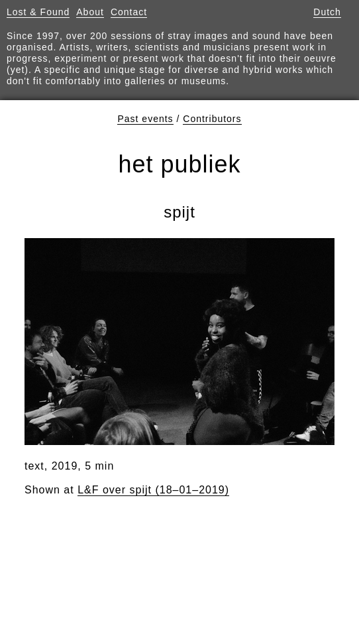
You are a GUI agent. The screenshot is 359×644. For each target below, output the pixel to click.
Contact (129, 12)
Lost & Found (38, 12)
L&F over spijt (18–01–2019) (153, 490)
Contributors (212, 119)
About (90, 12)
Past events (145, 119)
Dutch (327, 12)
